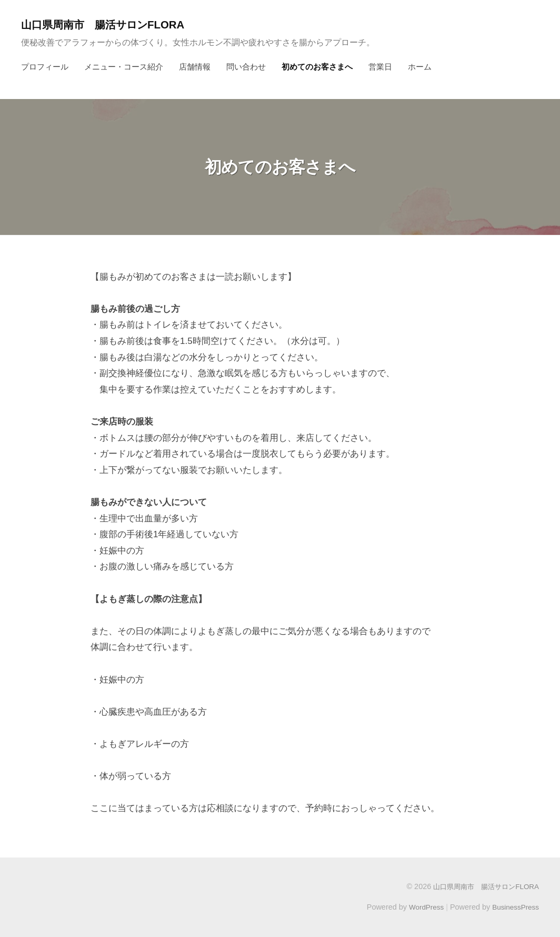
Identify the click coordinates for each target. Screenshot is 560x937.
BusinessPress (514, 907)
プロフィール (45, 67)
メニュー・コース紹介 (124, 67)
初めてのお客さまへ (317, 67)
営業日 (380, 67)
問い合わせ (246, 67)
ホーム (420, 67)
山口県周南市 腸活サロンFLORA (112, 24)
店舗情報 (195, 67)
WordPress (421, 907)
